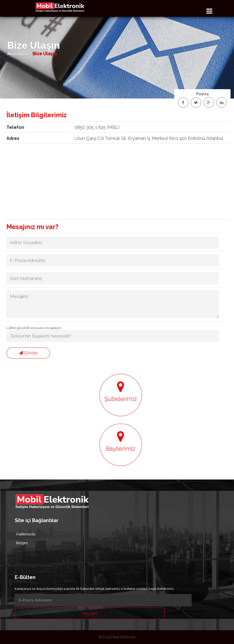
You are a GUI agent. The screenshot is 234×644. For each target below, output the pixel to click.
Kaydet (90, 613)
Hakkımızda (26, 534)
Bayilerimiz (121, 441)
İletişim (22, 543)
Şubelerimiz (121, 391)
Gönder (28, 353)
